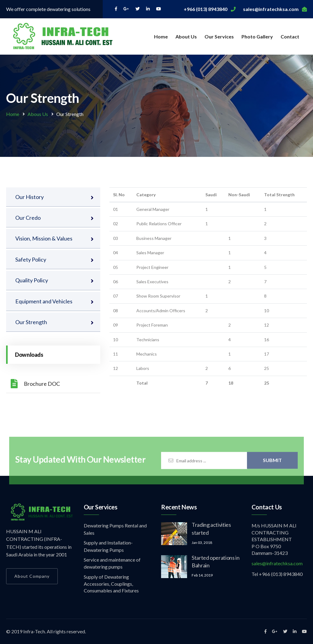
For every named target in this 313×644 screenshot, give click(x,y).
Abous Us (38, 114)
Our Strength (31, 322)
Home (161, 36)
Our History (29, 197)
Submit (272, 463)
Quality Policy (32, 280)
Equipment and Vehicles (44, 301)
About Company (32, 576)
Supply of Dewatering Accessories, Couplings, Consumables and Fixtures (111, 584)
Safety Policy (31, 259)
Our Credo (28, 218)
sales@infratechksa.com (277, 563)
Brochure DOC (35, 384)
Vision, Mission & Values (44, 238)
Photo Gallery (257, 36)
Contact (290, 36)
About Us (186, 36)
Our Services (219, 36)
